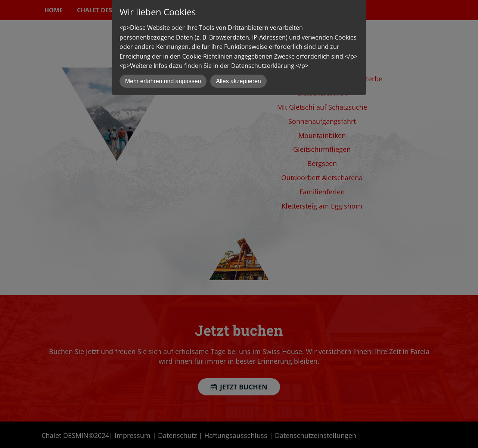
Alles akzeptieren (238, 81)
